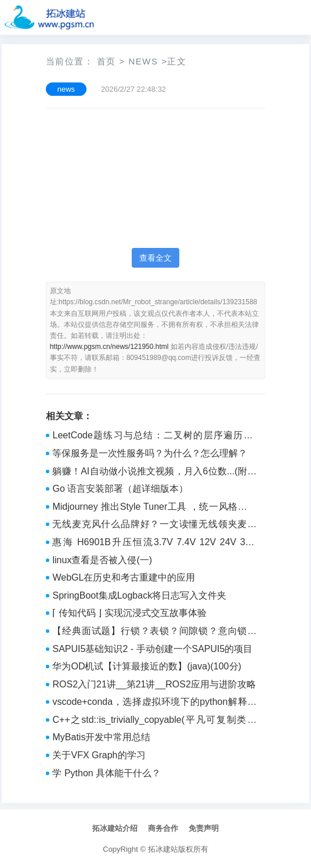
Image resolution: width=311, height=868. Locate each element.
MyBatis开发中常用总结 (101, 737)
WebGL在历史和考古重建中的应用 (124, 577)
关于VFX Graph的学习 (99, 755)
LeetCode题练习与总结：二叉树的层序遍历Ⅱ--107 (154, 437)
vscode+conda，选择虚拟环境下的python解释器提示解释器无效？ (154, 703)
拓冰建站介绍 (115, 828)
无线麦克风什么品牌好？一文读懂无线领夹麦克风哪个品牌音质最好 (154, 525)
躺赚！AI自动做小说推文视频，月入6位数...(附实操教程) (154, 473)
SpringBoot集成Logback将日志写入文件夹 (139, 595)
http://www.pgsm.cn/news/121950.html (109, 347)
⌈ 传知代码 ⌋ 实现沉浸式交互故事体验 (129, 613)
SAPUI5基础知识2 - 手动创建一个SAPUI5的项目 (152, 649)
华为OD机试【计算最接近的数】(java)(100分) (147, 666)
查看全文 (155, 258)
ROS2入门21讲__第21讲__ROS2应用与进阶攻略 (154, 684)
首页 (106, 61)
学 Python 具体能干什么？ (106, 773)
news (143, 61)
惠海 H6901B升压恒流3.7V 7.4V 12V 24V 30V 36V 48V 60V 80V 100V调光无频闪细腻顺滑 (154, 543)
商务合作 (163, 828)
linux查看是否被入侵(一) (102, 560)
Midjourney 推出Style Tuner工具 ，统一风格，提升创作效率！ (154, 508)
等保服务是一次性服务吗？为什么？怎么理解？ (150, 453)
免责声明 (204, 828)
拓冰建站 (163, 849)
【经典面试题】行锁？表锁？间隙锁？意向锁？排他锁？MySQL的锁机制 (154, 632)
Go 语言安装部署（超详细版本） (120, 489)
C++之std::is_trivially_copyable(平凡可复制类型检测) (154, 721)
